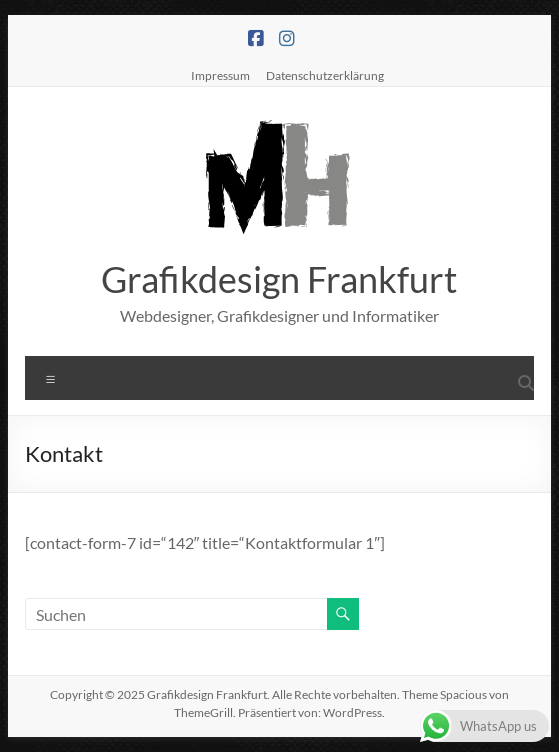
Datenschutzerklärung (325, 75)
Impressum (220, 75)
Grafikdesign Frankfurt (279, 279)
